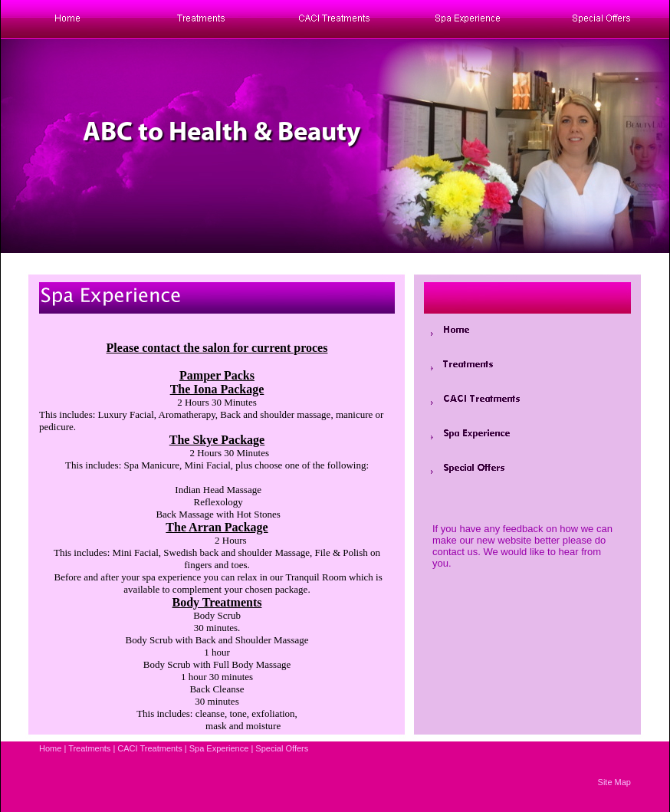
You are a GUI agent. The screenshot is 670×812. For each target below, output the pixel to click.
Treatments (89, 748)
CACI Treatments (149, 748)
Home (50, 748)
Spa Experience (219, 748)
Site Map (614, 782)
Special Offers (282, 748)
